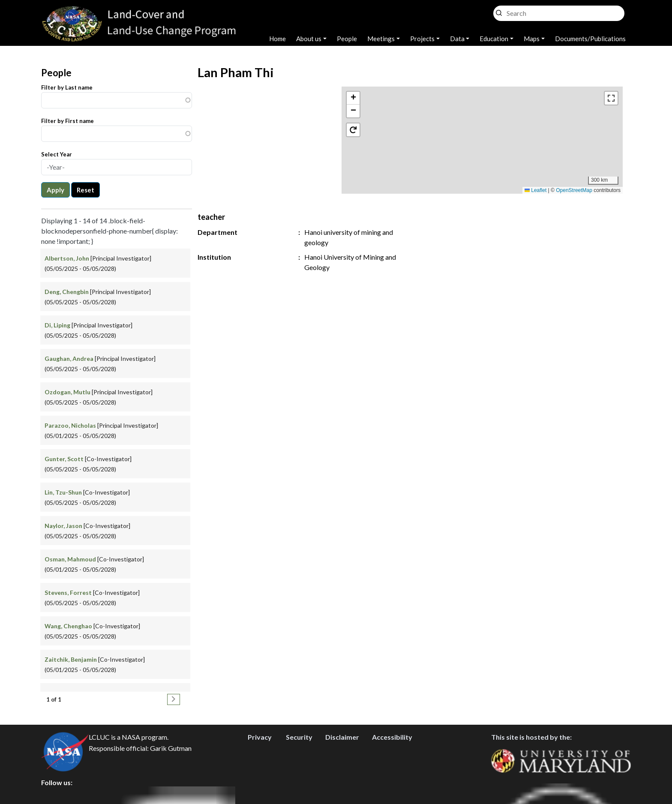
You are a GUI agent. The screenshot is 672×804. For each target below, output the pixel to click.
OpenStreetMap (574, 190)
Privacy (260, 737)
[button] (353, 98)
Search (499, 11)
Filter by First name (67, 121)
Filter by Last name (67, 87)
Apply (55, 190)
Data (457, 39)
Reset (85, 190)
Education (494, 39)
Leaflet (535, 190)
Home (277, 39)
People (347, 39)
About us (309, 39)
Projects (422, 39)
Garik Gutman (171, 748)
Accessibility (392, 737)
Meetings (381, 39)
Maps (532, 39)
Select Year (57, 154)
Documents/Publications (590, 39)
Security (299, 737)
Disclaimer (342, 737)
